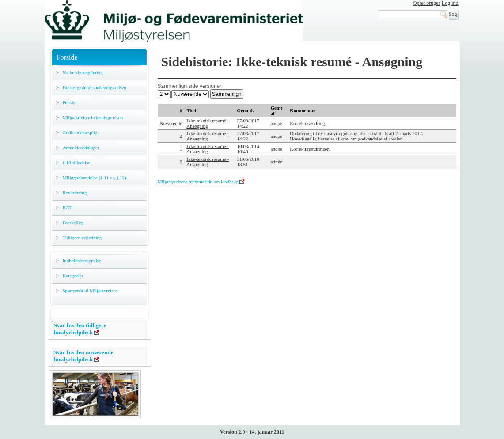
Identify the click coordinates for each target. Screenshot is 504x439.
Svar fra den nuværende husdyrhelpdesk (84, 356)
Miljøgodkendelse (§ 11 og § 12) (95, 178)
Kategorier (73, 276)
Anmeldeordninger (81, 148)
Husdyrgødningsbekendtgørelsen (95, 87)
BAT (67, 208)
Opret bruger (427, 3)
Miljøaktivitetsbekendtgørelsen (93, 117)
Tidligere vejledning (82, 238)
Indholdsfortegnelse (82, 261)
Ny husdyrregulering (83, 72)
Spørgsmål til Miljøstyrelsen (90, 291)
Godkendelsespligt (81, 132)
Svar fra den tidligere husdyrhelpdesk (80, 329)
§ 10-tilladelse (77, 163)
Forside (67, 57)
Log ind (450, 3)
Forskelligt (73, 223)
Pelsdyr (70, 102)
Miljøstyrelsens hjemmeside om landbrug (198, 182)
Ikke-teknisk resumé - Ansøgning (208, 123)
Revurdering (75, 193)
